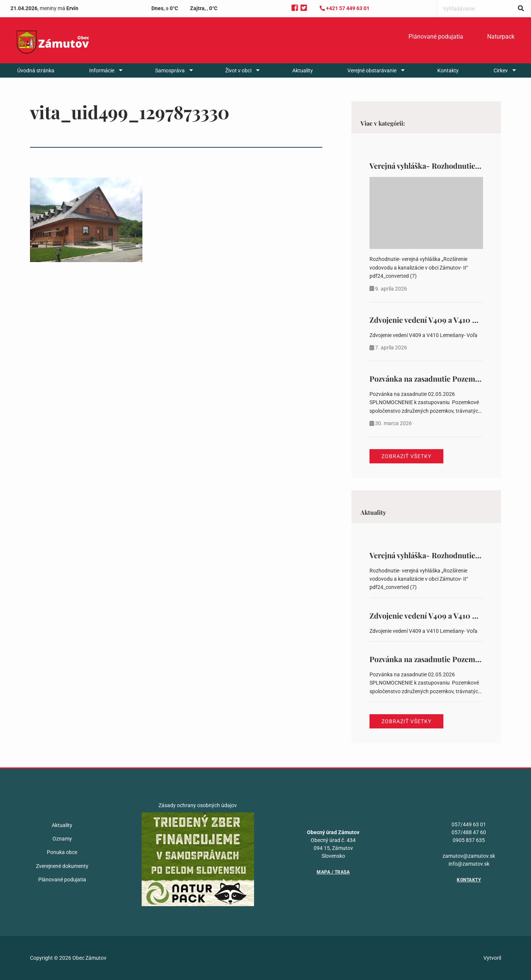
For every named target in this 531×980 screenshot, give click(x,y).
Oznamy (62, 839)
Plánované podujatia (436, 37)
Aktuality (303, 70)
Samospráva (170, 70)
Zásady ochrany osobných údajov (198, 805)
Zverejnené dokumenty (62, 866)
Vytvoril (492, 958)
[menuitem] (436, 37)
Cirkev (501, 70)
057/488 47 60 (469, 832)
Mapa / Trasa (333, 872)
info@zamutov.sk (469, 864)
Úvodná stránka (36, 70)
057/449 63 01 (469, 824)
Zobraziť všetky (406, 456)
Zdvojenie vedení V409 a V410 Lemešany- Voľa (448, 320)
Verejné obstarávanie (372, 70)
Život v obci (238, 70)
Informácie (102, 70)
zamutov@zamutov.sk (469, 856)
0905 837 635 (469, 840)
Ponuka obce (62, 852)
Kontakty (448, 70)
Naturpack (501, 37)
